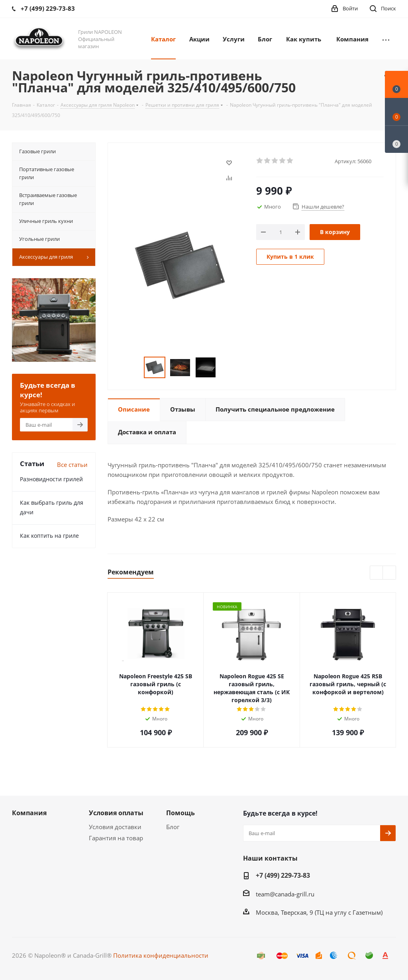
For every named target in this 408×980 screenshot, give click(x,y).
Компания (29, 813)
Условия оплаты (116, 813)
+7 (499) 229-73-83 (283, 875)
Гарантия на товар (116, 838)
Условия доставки (115, 827)
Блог (173, 827)
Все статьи (72, 465)
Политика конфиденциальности (161, 955)
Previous (377, 573)
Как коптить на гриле (49, 536)
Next (389, 573)
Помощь (180, 813)
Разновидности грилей (51, 479)
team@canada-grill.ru (285, 894)
